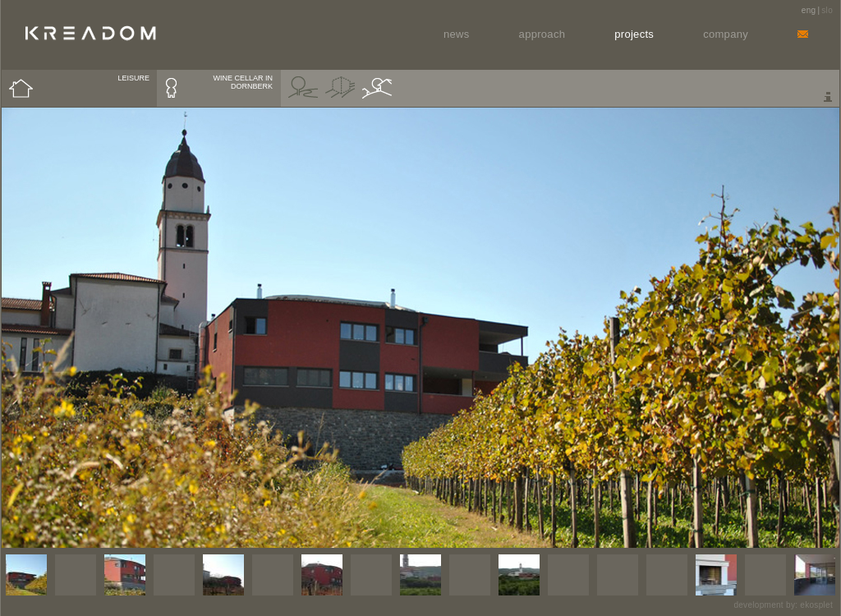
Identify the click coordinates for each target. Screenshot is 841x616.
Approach (542, 34)
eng (809, 10)
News (457, 34)
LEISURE (133, 78)
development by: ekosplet (783, 605)
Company (726, 34)
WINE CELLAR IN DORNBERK (243, 82)
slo (827, 10)
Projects (634, 34)
